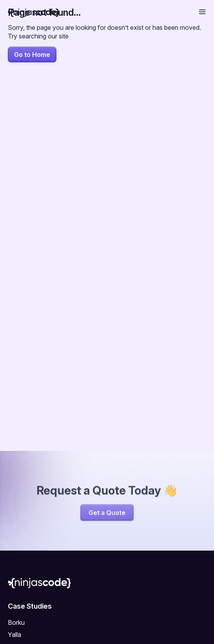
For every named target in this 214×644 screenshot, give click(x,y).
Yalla (15, 635)
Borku (16, 622)
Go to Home (32, 55)
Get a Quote (107, 514)
